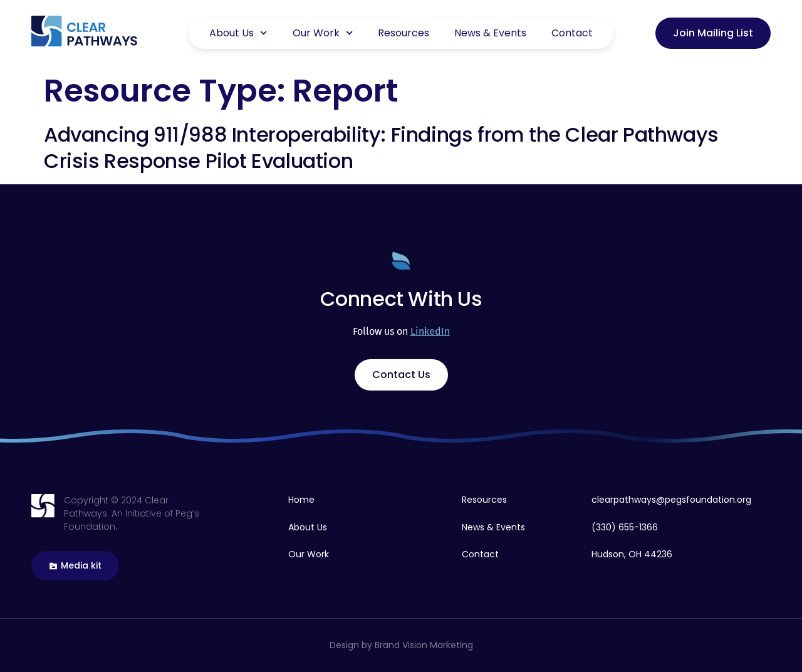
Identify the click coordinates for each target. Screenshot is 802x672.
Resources (404, 33)
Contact (572, 33)
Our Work (323, 33)
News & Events (490, 33)
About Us (238, 33)
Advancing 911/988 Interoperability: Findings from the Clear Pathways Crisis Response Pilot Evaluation (381, 148)
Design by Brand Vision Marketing (401, 645)
